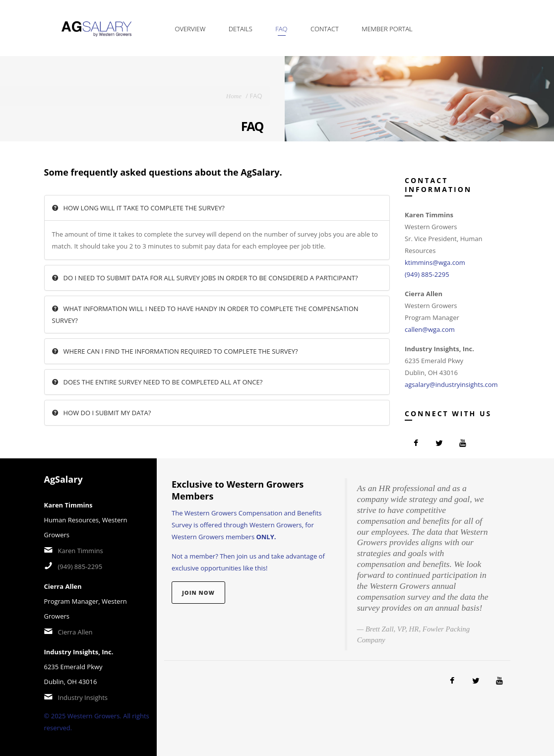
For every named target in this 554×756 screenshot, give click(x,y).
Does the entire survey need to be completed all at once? (157, 382)
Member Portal (387, 29)
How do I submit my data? (102, 413)
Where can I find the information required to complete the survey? (175, 351)
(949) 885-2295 (427, 274)
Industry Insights (83, 697)
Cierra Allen (75, 632)
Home (234, 96)
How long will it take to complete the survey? (138, 208)
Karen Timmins (81, 551)
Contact (325, 29)
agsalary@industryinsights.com (451, 384)
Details (241, 29)
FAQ (281, 29)
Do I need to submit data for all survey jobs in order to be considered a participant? (205, 278)
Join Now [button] (198, 593)
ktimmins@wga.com (435, 262)
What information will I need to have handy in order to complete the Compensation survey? (205, 315)
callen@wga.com (430, 329)
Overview (190, 29)
